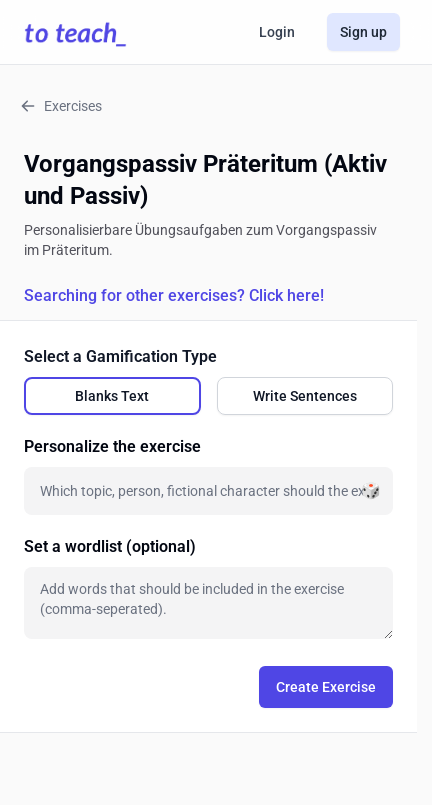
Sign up (363, 32)
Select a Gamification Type (120, 356)
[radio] (112, 396)
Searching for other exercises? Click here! (174, 295)
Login (277, 32)
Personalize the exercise (112, 446)
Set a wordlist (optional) (110, 546)
